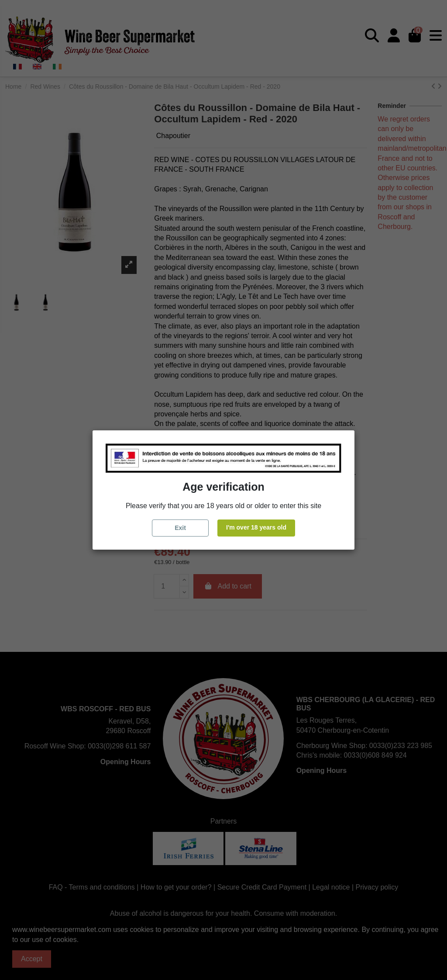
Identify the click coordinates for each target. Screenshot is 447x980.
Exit (180, 528)
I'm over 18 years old (256, 527)
